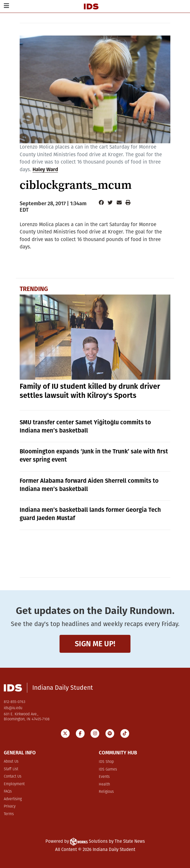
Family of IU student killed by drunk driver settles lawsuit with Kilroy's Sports (90, 391)
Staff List (11, 769)
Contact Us (13, 777)
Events (104, 777)
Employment (14, 784)
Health (104, 784)
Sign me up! (95, 644)
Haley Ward (45, 170)
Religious (106, 792)
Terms (9, 814)
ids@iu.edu (13, 708)
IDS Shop (106, 762)
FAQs (8, 792)
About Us (11, 762)
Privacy (10, 806)
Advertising (13, 799)
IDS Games (108, 769)
